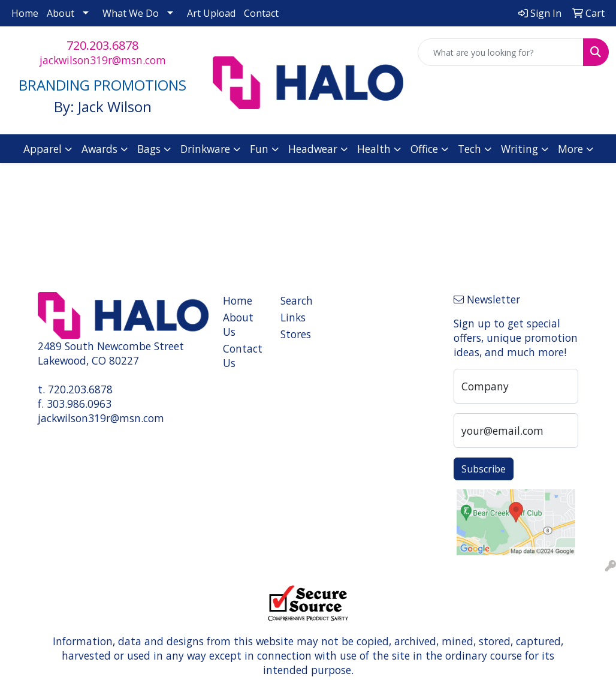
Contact (261, 13)
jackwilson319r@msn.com (103, 60)
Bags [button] (149, 149)
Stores (296, 334)
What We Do (131, 13)
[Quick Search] (501, 52)
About (61, 13)
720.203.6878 (102, 45)
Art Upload (211, 13)
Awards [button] (99, 149)
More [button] (570, 149)
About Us (238, 324)
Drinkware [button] (205, 149)
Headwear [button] (313, 149)
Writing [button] (520, 149)
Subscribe (484, 469)
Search (297, 300)
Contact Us (243, 356)
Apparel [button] (43, 149)
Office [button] (424, 149)
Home (25, 13)
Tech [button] (469, 149)
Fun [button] (259, 149)
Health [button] (374, 149)
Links (293, 317)
